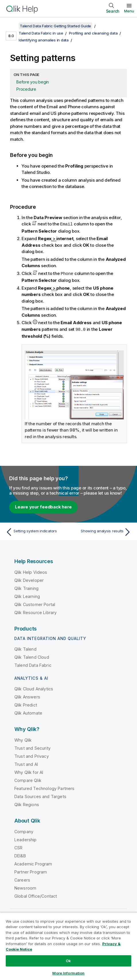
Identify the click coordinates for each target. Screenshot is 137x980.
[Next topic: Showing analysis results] (101, 531)
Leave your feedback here (43, 506)
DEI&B (20, 855)
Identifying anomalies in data (44, 40)
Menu (129, 11)
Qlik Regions (27, 804)
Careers (22, 879)
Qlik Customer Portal (35, 604)
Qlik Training (26, 587)
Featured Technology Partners (44, 788)
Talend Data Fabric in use (41, 33)
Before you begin (33, 82)
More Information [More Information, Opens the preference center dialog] (68, 973)
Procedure (26, 89)
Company (24, 831)
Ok (68, 961)
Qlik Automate (28, 712)
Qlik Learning (27, 596)
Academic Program (33, 863)
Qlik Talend (25, 648)
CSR (18, 847)
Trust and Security (32, 747)
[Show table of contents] (11, 26)
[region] (68, 946)
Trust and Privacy (32, 755)
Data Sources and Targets (40, 796)
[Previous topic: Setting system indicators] (36, 531)
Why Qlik (23, 739)
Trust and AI (26, 763)
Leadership (26, 839)
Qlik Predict (26, 704)
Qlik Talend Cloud (32, 656)
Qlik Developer (29, 579)
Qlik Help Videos (31, 571)
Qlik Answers (27, 696)
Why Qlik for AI (29, 771)
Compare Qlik (28, 779)
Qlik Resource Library (35, 612)
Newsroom (25, 887)
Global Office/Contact (36, 895)
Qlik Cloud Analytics (34, 688)
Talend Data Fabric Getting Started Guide (55, 26)
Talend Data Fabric (33, 664)
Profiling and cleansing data (93, 33)
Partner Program (31, 871)
